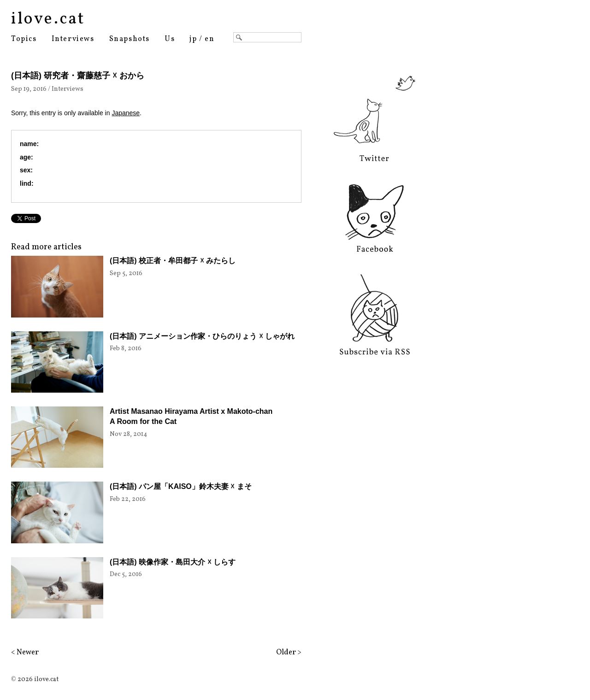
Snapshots (130, 39)
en (209, 39)
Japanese (126, 113)
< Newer (25, 653)
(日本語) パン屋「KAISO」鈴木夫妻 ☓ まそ (181, 486)
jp (193, 39)
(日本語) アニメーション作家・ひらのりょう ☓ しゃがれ (202, 336)
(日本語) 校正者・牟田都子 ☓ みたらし (173, 261)
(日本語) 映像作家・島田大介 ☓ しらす (173, 562)
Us (170, 39)
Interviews (73, 39)
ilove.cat (48, 19)
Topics (24, 39)
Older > (289, 653)
